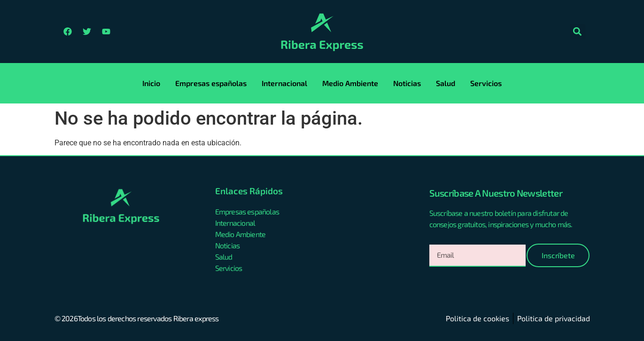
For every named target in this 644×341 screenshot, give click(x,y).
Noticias (407, 83)
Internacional (284, 83)
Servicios (486, 83)
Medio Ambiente (350, 83)
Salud (446, 83)
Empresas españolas (211, 83)
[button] (578, 32)
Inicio (151, 83)
